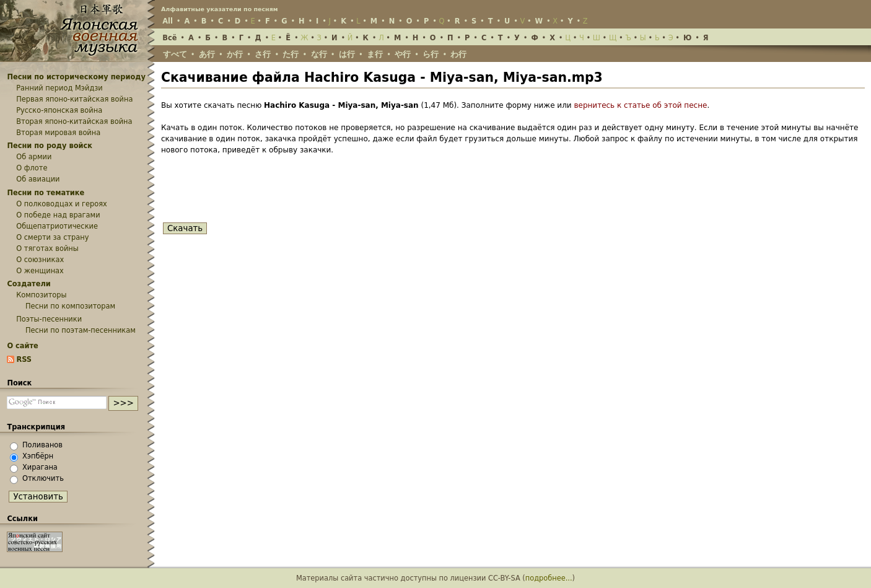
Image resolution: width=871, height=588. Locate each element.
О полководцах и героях (62, 204)
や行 (403, 54)
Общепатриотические (57, 226)
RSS (24, 359)
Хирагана (40, 467)
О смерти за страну (52, 237)
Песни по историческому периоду (76, 77)
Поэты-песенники (49, 319)
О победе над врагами (58, 215)
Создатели (28, 284)
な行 (319, 54)
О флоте (32, 168)
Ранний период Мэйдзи (59, 88)
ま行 (375, 54)
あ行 (207, 54)
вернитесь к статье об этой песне (640, 105)
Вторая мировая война (58, 133)
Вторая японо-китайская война (74, 121)
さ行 (263, 54)
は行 (347, 54)
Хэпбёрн (38, 456)
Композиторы (41, 295)
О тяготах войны (47, 248)
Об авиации (38, 179)
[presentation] (255, 191)
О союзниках (40, 260)
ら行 (431, 54)
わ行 (458, 54)
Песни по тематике (46, 193)
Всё (169, 38)
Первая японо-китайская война (74, 99)
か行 (235, 54)
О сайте (22, 346)
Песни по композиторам (70, 306)
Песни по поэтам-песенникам (81, 330)
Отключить (43, 478)
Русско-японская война (59, 110)
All (168, 21)
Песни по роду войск (50, 146)
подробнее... (549, 578)
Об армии (34, 157)
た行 (291, 54)
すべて (175, 54)
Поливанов (42, 445)
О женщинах (40, 271)
